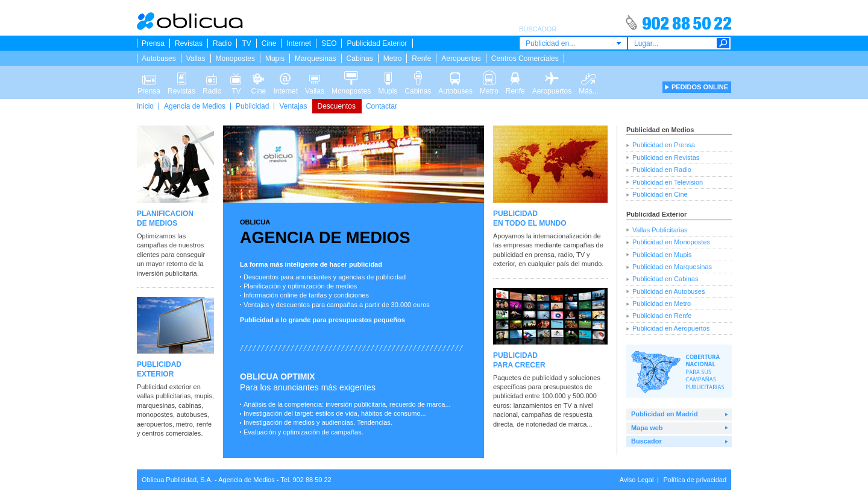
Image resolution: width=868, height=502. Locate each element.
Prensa (153, 43)
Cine (269, 43)
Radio (222, 43)
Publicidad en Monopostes (671, 242)
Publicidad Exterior (377, 43)
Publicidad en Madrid (665, 414)
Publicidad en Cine (660, 194)
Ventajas (293, 106)
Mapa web (647, 428)
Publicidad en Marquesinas (672, 267)
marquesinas (156, 405)
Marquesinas (316, 59)
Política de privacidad (695, 480)
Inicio (145, 106)
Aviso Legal (637, 480)
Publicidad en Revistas (666, 157)
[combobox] (573, 43)
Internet (299, 43)
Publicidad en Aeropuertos (671, 328)
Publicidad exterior (164, 387)
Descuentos (337, 106)
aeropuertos (155, 424)
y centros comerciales (169, 433)
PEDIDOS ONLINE (700, 87)
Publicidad (252, 106)
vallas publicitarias (164, 396)
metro (184, 424)
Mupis (275, 59)
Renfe (421, 59)
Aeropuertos (461, 59)
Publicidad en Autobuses (668, 291)
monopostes (155, 415)
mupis (203, 396)
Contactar (382, 106)
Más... (589, 77)
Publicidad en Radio (662, 170)
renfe (204, 424)
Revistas (189, 43)
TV (246, 43)
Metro (393, 59)
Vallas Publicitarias (660, 230)
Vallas (196, 59)
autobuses (192, 415)
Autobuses (159, 59)
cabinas (190, 405)
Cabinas (360, 59)
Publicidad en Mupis (662, 255)
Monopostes (235, 59)
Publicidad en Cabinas (665, 279)
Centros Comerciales (525, 59)
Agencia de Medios (195, 106)
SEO (329, 43)
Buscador (646, 441)
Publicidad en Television (668, 182)
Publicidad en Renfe (662, 316)
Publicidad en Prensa (664, 145)
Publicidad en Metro (662, 303)
